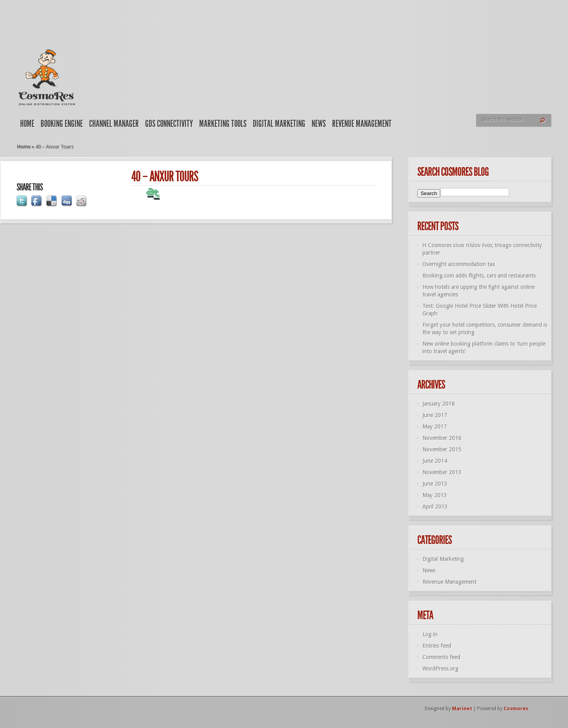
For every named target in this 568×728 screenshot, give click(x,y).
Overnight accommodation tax (459, 264)
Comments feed (441, 657)
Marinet (462, 709)
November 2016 (442, 438)
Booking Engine (62, 124)
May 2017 (435, 426)
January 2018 (439, 404)
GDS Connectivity (169, 124)
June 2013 (435, 484)
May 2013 (435, 495)
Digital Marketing (279, 124)
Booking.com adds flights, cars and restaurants (479, 276)
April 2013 (435, 506)
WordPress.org (440, 668)
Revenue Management (362, 124)
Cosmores (516, 709)
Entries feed (437, 646)
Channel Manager (114, 124)
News (319, 124)
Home (27, 124)
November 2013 (442, 472)
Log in (430, 634)
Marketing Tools (223, 124)
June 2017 (435, 415)
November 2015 (442, 449)
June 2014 (435, 461)
